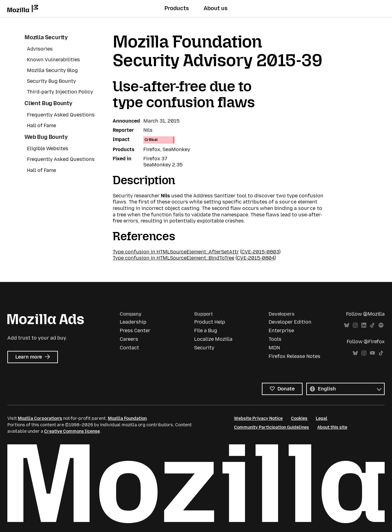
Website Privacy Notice (258, 418)
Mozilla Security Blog (52, 70)
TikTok (372, 325)
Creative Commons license (72, 431)
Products (177, 8)
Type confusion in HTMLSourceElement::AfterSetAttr (176, 252)
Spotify (381, 325)
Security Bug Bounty (51, 81)
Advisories (40, 49)
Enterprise (281, 331)
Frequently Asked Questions (61, 115)
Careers (129, 339)
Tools (275, 339)
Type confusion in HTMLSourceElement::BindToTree (173, 258)
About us (216, 8)
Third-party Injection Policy (60, 92)
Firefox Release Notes (294, 356)
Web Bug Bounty (46, 137)
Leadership (133, 322)
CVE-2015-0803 (260, 252)
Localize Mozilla (213, 339)
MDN (274, 348)
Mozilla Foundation (127, 418)
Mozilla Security (46, 37)
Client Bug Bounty (48, 103)
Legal (322, 418)
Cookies (299, 418)
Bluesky (347, 325)
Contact (129, 348)
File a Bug (206, 331)
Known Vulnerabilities (53, 60)
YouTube (372, 353)
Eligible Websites (48, 148)
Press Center (135, 331)
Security (204, 348)
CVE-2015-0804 (256, 258)
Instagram (355, 325)
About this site (332, 427)
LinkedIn (364, 325)
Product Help (210, 322)
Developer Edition (290, 322)
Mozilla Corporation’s (40, 418)
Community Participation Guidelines (271, 427)
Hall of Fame (41, 125)
